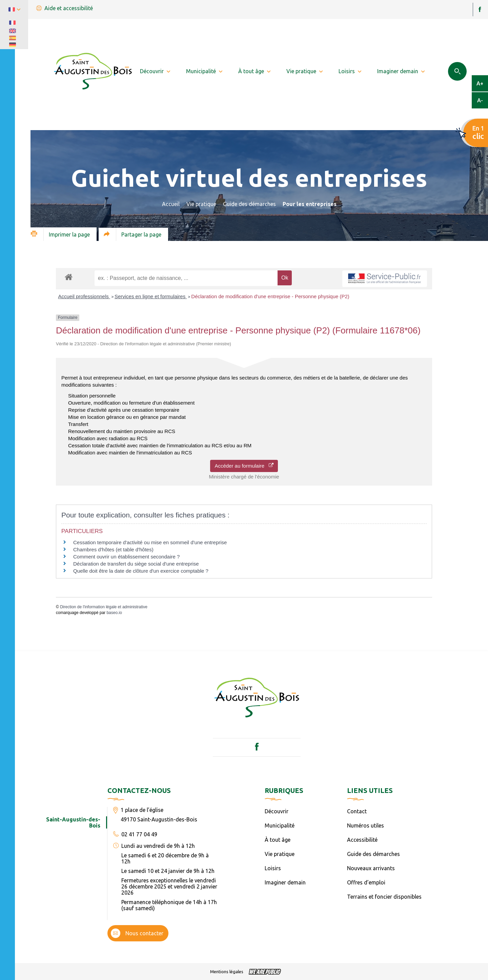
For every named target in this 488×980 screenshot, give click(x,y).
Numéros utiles (365, 825)
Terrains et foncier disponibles (384, 897)
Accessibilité (362, 840)
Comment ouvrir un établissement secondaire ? (126, 557)
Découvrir (277, 811)
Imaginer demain (285, 882)
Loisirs (273, 868)
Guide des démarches (249, 204)
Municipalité (280, 825)
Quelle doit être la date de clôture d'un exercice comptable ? (141, 571)
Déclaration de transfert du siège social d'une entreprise (136, 564)
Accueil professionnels (84, 296)
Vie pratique (201, 204)
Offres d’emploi (366, 882)
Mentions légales (227, 972)
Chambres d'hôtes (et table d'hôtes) (113, 549)
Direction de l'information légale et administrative (104, 607)
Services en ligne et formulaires (151, 296)
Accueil (171, 204)
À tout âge (278, 840)
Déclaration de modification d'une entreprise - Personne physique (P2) (270, 296)
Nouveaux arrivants (371, 868)
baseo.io (114, 613)
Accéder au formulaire (244, 466)
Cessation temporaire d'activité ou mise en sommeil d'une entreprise (150, 542)
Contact (357, 811)
